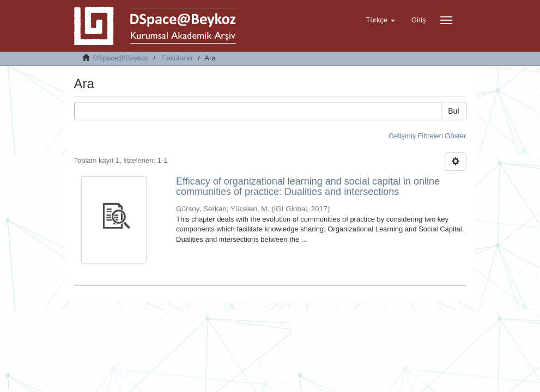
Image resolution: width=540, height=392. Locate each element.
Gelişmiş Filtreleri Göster (427, 136)
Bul (453, 111)
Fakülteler (177, 58)
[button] (380, 20)
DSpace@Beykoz (121, 58)
